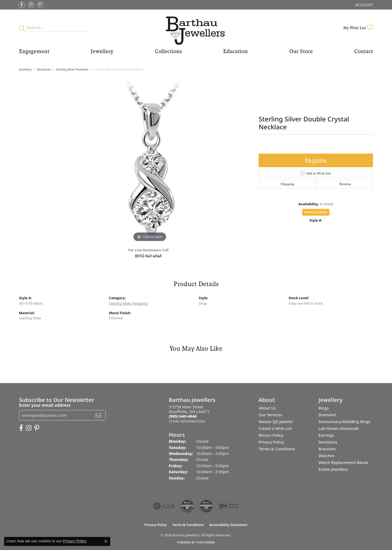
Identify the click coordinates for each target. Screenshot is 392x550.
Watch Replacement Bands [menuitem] (343, 462)
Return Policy (271, 435)
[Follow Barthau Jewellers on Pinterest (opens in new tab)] (40, 5)
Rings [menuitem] (324, 408)
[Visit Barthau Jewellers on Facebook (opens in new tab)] (22, 5)
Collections (168, 51)
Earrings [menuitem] (326, 435)
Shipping (287, 184)
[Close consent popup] (106, 541)
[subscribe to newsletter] (98, 415)
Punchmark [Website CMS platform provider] (206, 542)
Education (235, 51)
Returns (345, 184)
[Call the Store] (183, 416)
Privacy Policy (271, 442)
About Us (267, 408)
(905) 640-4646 (148, 256)
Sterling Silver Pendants (72, 69)
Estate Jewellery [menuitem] (333, 469)
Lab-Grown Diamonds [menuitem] (339, 428)
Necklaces (44, 69)
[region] (150, 161)
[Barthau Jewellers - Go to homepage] (196, 28)
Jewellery (102, 51)
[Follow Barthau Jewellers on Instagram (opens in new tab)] (31, 5)
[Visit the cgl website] (206, 506)
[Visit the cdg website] (187, 506)
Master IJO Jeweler (276, 422)
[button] (364, 5)
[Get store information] (187, 421)
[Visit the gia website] (164, 506)
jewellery (25, 69)
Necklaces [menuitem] (328, 442)
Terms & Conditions (277, 449)
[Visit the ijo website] (229, 506)
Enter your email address (45, 405)
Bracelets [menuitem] (327, 449)
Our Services (270, 415)
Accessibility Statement (228, 525)
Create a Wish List (275, 428)
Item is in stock (316, 212)
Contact (364, 51)
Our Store (301, 51)
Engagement (34, 51)
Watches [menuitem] (326, 456)
